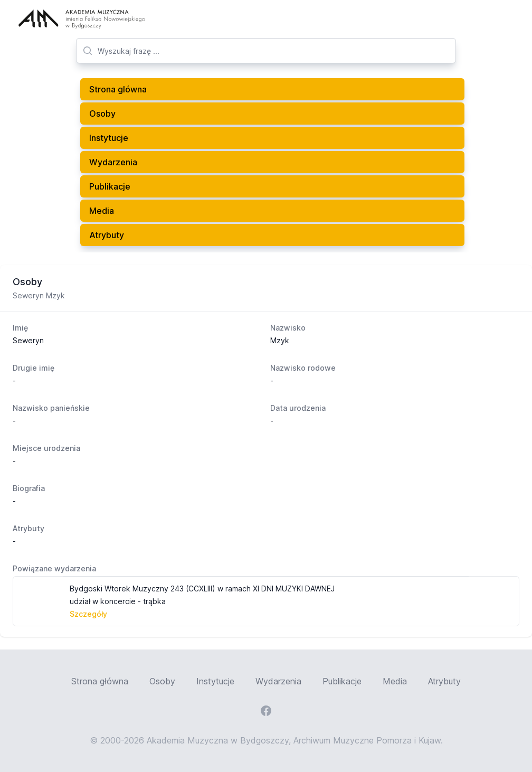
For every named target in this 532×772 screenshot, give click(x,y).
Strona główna (100, 681)
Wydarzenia (113, 162)
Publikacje (110, 186)
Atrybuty (107, 235)
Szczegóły (88, 614)
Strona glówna (118, 89)
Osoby (102, 114)
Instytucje (109, 138)
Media (102, 211)
